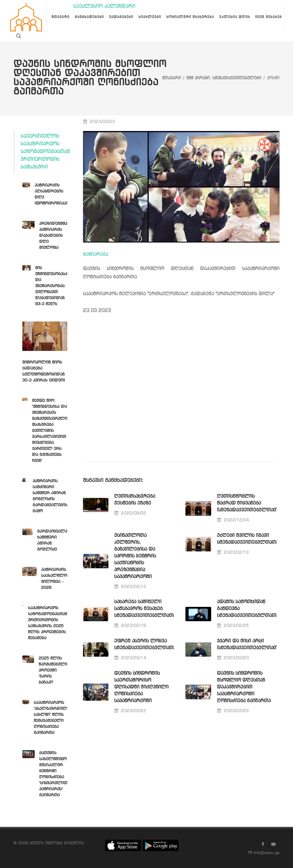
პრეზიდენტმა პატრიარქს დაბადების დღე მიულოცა (53, 236)
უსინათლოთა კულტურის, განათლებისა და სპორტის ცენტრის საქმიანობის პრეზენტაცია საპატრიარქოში (135, 556)
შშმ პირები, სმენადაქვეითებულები (224, 78)
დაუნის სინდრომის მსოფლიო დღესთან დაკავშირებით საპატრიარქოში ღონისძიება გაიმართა (244, 687)
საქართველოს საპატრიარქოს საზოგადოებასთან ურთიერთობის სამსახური (45, 152)
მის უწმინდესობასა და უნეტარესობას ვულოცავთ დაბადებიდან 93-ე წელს (51, 286)
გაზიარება (96, 254)
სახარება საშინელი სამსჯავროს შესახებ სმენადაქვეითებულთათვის (148, 609)
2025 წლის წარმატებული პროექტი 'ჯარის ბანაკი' (53, 670)
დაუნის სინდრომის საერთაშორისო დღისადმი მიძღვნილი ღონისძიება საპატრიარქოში (141, 687)
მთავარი (172, 78)
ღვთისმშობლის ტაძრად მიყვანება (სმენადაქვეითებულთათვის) (252, 503)
